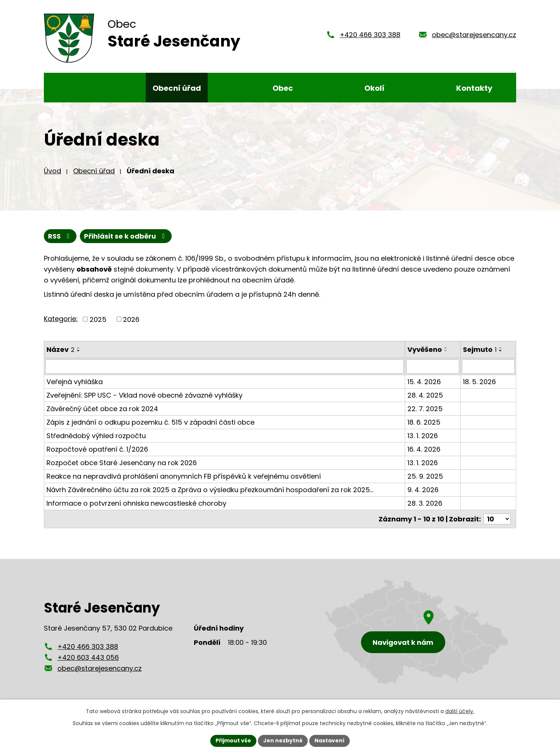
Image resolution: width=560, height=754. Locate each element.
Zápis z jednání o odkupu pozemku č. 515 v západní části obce (150, 422)
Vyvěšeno (425, 349)
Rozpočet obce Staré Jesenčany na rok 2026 (122, 463)
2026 (131, 319)
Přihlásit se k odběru (126, 236)
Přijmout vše (233, 740)
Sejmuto (480, 349)
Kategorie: (61, 319)
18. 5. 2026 (479, 382)
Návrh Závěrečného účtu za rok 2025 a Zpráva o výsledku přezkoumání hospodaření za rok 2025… (210, 490)
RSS (60, 236)
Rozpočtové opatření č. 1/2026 (97, 449)
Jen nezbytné (283, 740)
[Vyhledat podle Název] (225, 366)
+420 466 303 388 (370, 35)
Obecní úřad (94, 171)
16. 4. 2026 (424, 449)
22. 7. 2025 (425, 409)
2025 (98, 319)
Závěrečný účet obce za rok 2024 (102, 409)
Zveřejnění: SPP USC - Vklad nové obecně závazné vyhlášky (144, 395)
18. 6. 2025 (424, 422)
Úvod (52, 171)
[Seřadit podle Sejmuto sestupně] (501, 351)
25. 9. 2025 (425, 476)
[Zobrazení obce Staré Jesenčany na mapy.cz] (417, 632)
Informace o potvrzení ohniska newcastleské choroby (136, 503)
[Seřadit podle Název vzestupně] (79, 348)
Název (61, 349)
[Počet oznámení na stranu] (497, 519)
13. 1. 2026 (423, 436)
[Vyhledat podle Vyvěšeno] (433, 366)
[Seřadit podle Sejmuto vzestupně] (501, 348)
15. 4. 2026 (424, 382)
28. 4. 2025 (425, 395)
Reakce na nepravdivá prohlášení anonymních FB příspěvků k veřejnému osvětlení (184, 476)
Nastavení (329, 740)
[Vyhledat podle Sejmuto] (488, 366)
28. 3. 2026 (425, 503)
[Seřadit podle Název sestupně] (79, 351)
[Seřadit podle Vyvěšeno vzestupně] (446, 348)
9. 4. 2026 (423, 490)
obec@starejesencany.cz (474, 35)
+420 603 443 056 (88, 657)
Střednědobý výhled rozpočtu (96, 436)
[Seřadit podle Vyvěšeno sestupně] (446, 351)
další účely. (460, 711)
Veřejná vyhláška (75, 382)
